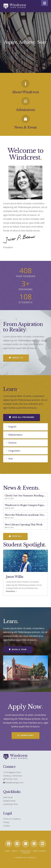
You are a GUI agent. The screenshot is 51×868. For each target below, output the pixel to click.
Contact (26, 853)
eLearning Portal (10, 804)
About (15, 851)
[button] (45, 3)
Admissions (25, 851)
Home (7, 851)
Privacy (6, 822)
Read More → (12, 591)
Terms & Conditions (12, 819)
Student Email (9, 801)
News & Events (40, 851)
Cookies (7, 826)
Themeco (32, 858)
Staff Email (8, 797)
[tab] (26, 427)
